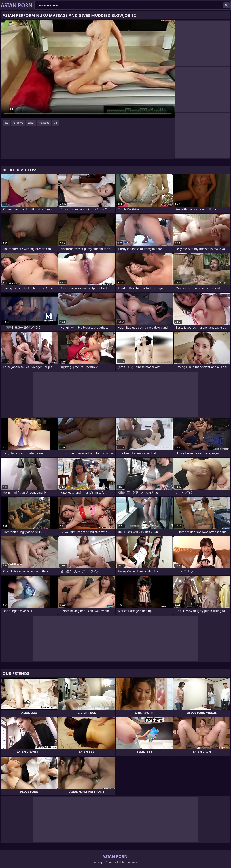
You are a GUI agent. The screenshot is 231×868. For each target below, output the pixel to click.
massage (44, 123)
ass (6, 123)
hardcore (18, 123)
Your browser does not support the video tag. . (88, 69)
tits (56, 123)
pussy (31, 123)
